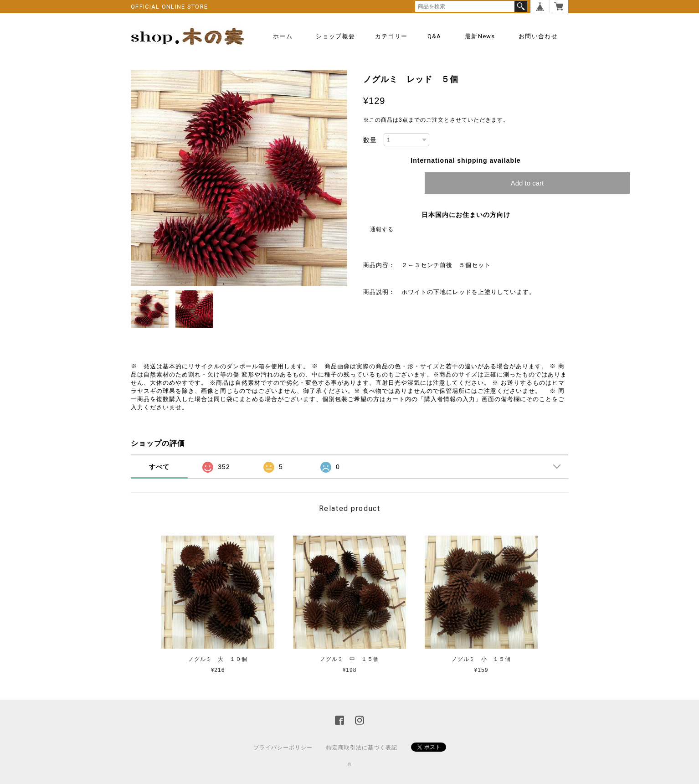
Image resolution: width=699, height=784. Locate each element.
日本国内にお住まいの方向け (466, 215)
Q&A (434, 36)
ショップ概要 (335, 36)
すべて (159, 467)
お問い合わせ (538, 36)
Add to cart (527, 183)
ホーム (283, 36)
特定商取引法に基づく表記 (362, 748)
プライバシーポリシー (283, 748)
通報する (382, 229)
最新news (480, 36)
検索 (521, 6)
